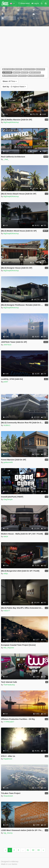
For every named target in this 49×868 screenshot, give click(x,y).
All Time (10, 81)
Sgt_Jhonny (8, 833)
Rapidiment (8, 759)
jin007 (6, 382)
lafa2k (6, 536)
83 (39, 850)
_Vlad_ (6, 159)
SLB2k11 (7, 425)
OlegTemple (8, 499)
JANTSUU (7, 345)
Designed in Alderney (10, 861)
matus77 (7, 611)
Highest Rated (14, 87)
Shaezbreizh (8, 796)
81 (28, 850)
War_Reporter (9, 648)
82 (33, 850)
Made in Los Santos (9, 864)
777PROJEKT (9, 722)
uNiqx (6, 574)
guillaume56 (8, 462)
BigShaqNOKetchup (11, 122)
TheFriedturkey (9, 685)
